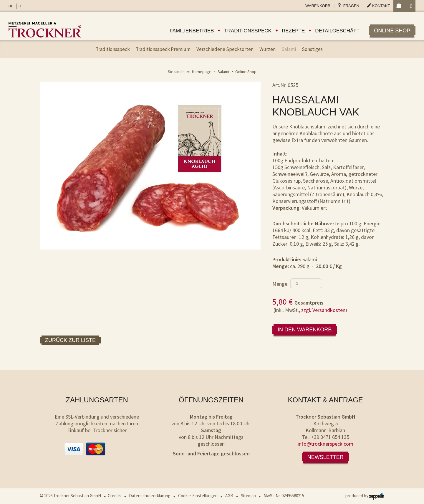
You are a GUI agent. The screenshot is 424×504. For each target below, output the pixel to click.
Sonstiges (312, 49)
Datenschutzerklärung (150, 496)
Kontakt (381, 6)
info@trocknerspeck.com (326, 444)
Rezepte (293, 31)
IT (20, 6)
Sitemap (248, 496)
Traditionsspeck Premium (163, 49)
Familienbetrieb (192, 31)
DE (11, 6)
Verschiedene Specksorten (225, 49)
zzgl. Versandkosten (323, 310)
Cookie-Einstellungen (198, 496)
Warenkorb (318, 6)
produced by (365, 496)
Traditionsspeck (248, 31)
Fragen (351, 6)
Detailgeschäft (337, 31)
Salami (289, 49)
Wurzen (268, 49)
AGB (229, 496)
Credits (115, 496)
